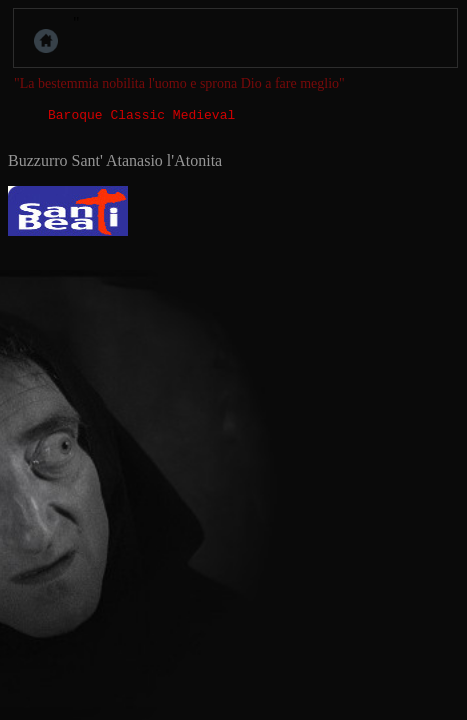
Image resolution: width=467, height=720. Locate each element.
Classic (137, 117)
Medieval (204, 117)
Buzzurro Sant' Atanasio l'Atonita (115, 163)
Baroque (75, 117)
